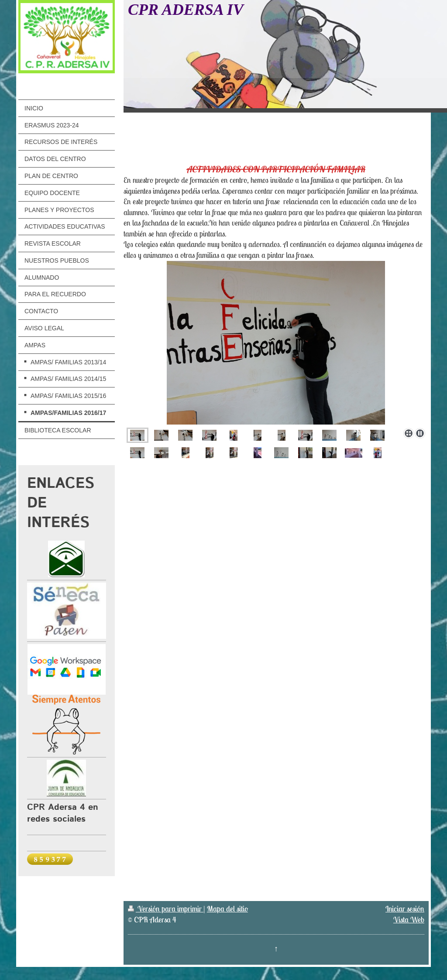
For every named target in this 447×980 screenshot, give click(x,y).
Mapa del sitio (227, 909)
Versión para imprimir (166, 909)
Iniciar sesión (405, 909)
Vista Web (409, 920)
